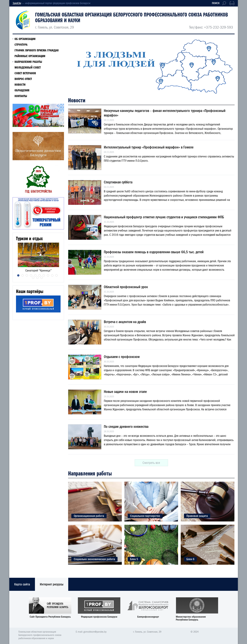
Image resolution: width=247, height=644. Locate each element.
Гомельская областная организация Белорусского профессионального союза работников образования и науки (131, 18)
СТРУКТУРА (21, 45)
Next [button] (58, 254)
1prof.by (17, 3)
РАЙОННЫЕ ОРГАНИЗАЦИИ (30, 56)
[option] (38, 257)
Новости (20, 85)
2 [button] (23, 275)
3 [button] (27, 275)
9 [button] (52, 275)
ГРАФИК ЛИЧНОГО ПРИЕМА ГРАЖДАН (37, 50)
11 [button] (33, 278)
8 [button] (48, 275)
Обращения (22, 90)
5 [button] (35, 275)
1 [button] (18, 275)
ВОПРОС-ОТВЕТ (23, 79)
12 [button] (37, 278)
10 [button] (56, 275)
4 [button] (31, 275)
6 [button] (40, 275)
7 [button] (44, 275)
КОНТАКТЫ (21, 96)
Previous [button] (19, 254)
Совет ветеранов (25, 73)
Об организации (25, 39)
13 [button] (42, 278)
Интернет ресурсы (52, 584)
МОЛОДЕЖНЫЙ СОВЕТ (28, 67)
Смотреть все (151, 463)
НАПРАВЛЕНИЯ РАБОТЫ (28, 62)
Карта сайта (22, 584)
